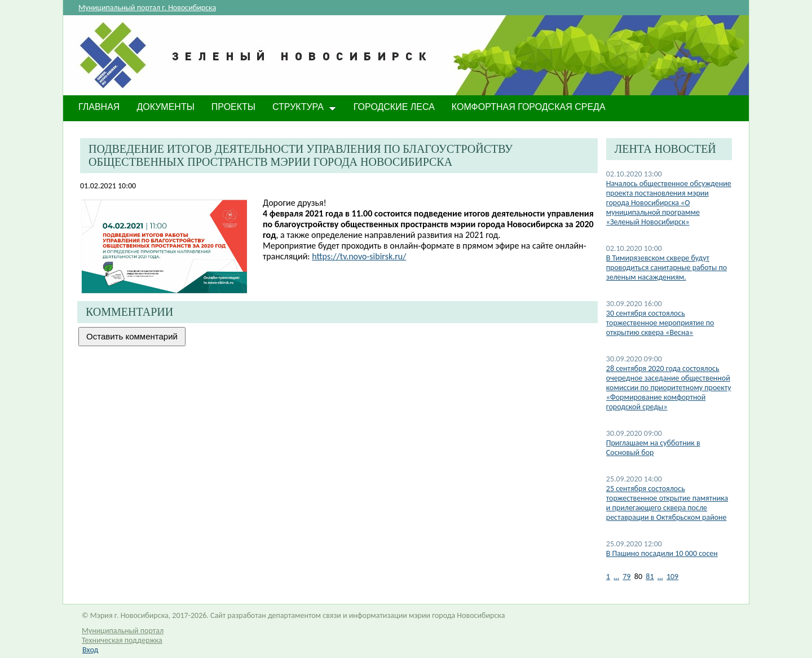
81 (650, 577)
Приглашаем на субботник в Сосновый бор (653, 448)
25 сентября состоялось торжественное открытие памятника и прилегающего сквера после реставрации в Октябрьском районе (667, 503)
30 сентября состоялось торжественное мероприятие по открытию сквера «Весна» (660, 323)
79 (626, 577)
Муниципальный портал (123, 631)
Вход (90, 650)
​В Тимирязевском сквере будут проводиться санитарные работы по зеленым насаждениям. (667, 268)
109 (672, 577)
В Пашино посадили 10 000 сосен (662, 553)
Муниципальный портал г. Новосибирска (147, 8)
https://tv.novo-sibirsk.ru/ (359, 256)
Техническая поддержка (122, 640)
